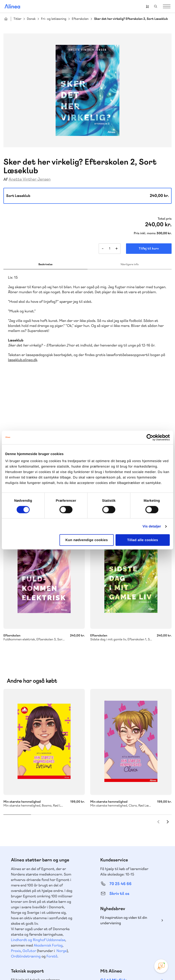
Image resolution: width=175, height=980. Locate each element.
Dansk (31, 19)
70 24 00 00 (121, 910)
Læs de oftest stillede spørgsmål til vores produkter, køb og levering (40, 919)
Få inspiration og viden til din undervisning (124, 808)
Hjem (6, 19)
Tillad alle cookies (143, 540)
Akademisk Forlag (48, 833)
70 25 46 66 (120, 771)
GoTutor (29, 838)
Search (156, 6)
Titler (17, 19)
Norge (62, 838)
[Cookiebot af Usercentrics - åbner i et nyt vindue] (150, 437)
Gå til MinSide (114, 868)
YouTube (125, 936)
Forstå (52, 844)
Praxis (16, 838)
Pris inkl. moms (145, 233)
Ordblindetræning (26, 844)
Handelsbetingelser (81, 967)
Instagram (103, 936)
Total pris (165, 219)
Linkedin (136, 936)
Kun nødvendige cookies (87, 540)
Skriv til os (119, 781)
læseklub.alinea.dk (23, 360)
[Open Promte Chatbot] (161, 966)
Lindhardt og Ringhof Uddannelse (38, 827)
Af (6, 179)
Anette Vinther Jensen (30, 179)
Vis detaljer (152, 526)
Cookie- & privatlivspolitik (48, 967)
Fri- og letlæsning (54, 19)
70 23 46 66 (31, 882)
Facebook (114, 936)
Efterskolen (80, 19)
